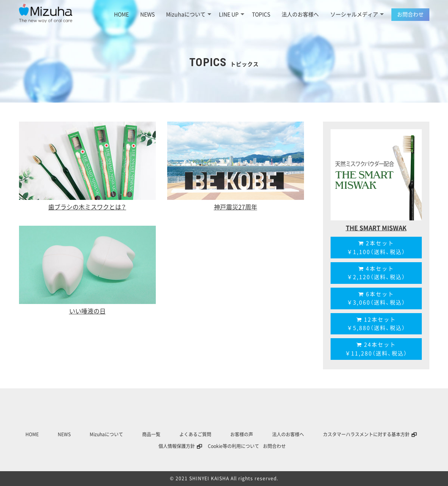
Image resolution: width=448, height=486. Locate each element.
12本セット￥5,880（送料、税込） (376, 324)
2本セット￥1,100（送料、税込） (376, 247)
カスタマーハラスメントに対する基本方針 (366, 434)
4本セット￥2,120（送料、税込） (376, 273)
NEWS (147, 14)
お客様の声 (242, 434)
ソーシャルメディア (357, 14)
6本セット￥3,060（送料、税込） (376, 298)
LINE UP (232, 14)
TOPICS (261, 14)
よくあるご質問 (195, 434)
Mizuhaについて (189, 14)
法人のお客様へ (300, 14)
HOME (121, 14)
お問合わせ (410, 14)
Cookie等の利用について (233, 446)
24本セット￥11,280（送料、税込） (376, 349)
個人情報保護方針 (177, 446)
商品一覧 (151, 434)
